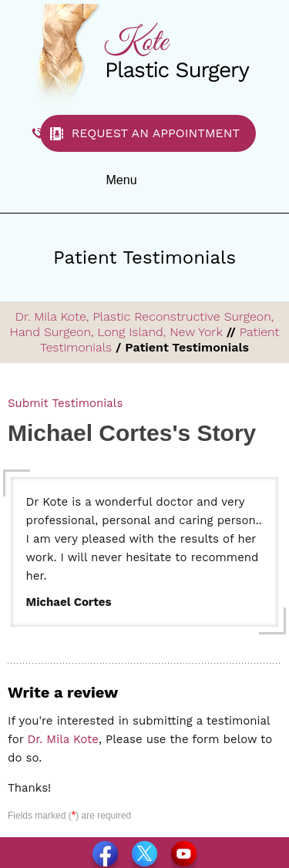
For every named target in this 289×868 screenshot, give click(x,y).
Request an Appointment (156, 133)
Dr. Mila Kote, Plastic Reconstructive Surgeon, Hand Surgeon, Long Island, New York (142, 324)
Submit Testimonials (65, 403)
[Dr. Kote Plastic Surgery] (145, 54)
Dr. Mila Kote (63, 739)
